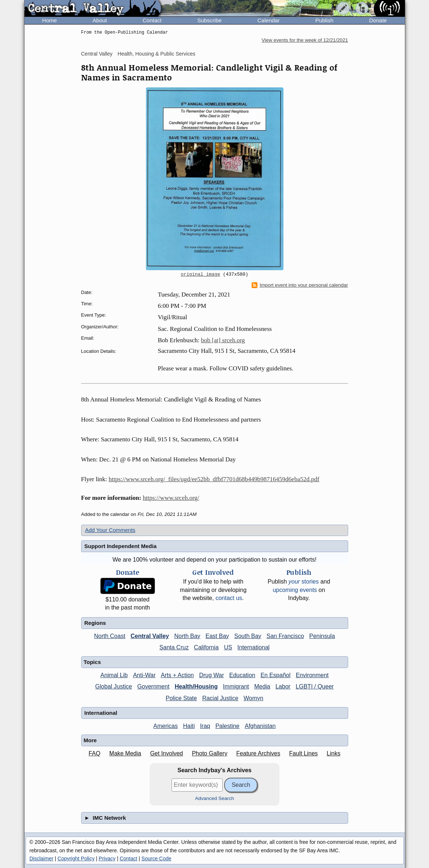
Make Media (125, 753)
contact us (229, 598)
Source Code (157, 858)
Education (242, 675)
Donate (378, 20)
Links (333, 753)
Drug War (211, 675)
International (253, 647)
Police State (181, 698)
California (206, 647)
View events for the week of (305, 40)
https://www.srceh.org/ (171, 498)
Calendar (269, 20)
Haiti (189, 726)
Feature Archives (258, 753)
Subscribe (209, 20)
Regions (95, 623)
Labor (283, 686)
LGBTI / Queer (315, 686)
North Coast (110, 636)
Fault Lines (304, 753)
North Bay (187, 636)
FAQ (94, 753)
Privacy (107, 858)
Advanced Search (214, 798)
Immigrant (236, 686)
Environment (312, 675)
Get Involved (166, 753)
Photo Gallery (210, 753)
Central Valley (97, 54)
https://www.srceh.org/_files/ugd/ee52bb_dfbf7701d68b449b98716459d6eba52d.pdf (214, 479)
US (228, 647)
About (100, 20)
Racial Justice (220, 698)
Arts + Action (177, 675)
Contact (152, 20)
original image (200, 275)
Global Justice (114, 686)
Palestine (227, 726)
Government (153, 686)
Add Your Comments (110, 530)
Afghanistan (260, 726)
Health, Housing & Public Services (157, 54)
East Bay (217, 636)
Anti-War (144, 675)
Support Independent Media (121, 546)
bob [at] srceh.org (223, 340)
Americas (165, 726)
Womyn (253, 698)
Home (49, 20)
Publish (324, 20)
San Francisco (285, 636)
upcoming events (295, 590)
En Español (275, 675)
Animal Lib (114, 675)
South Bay (248, 636)
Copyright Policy (76, 858)
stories (304, 582)
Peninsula (322, 636)
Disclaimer (42, 858)
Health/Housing (196, 686)
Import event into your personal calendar (300, 285)
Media (262, 686)
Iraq (205, 726)
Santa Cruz (174, 647)
